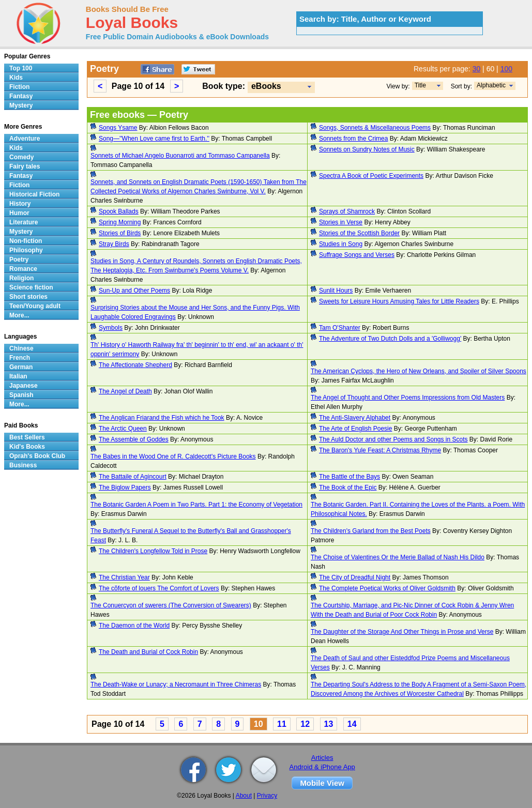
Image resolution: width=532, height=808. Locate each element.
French (20, 358)
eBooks (266, 86)
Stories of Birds (120, 233)
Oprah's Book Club (37, 456)
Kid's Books (27, 447)
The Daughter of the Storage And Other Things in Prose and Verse (402, 632)
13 (329, 724)
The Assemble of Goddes (134, 439)
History (20, 204)
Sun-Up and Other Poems (134, 291)
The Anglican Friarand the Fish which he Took (162, 418)
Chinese (21, 348)
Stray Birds (114, 244)
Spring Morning (120, 222)
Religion (21, 278)
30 (477, 69)
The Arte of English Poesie (355, 429)
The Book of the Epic (348, 487)
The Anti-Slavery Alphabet (355, 418)
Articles (322, 758)
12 (305, 724)
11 (282, 724)
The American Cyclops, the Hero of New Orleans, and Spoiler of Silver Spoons (419, 371)
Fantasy (21, 96)
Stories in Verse (341, 222)
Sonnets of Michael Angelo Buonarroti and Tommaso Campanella (180, 156)
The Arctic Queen (123, 429)
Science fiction (31, 287)
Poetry (19, 260)
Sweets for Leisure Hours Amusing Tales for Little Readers (399, 301)
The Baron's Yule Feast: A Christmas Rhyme (380, 450)
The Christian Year (124, 577)
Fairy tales (25, 166)
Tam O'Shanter (340, 328)
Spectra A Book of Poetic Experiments (371, 176)
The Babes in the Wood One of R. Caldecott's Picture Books (173, 456)
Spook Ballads (119, 211)
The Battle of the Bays (349, 477)
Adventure (25, 139)
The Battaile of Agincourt (133, 477)
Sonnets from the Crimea (353, 139)
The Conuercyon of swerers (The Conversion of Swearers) (171, 605)
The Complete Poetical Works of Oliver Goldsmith (387, 588)
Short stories (28, 297)
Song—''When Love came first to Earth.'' (154, 139)
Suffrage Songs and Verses (357, 255)
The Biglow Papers (125, 487)
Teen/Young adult (35, 306)
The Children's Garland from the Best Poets (371, 531)
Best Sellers (27, 437)
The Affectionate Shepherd (135, 365)
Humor (19, 213)
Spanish (21, 395)
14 (352, 724)
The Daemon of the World (134, 626)
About (244, 796)
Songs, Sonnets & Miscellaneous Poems (375, 128)
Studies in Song (341, 244)
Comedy (21, 157)
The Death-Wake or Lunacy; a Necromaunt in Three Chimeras (176, 684)
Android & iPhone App (322, 767)
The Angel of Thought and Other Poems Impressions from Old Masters (408, 398)
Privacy (267, 796)
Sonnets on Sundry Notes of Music (367, 149)
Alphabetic (491, 85)
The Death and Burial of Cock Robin (148, 652)
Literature (24, 222)
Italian (18, 376)
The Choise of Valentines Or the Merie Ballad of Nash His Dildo (398, 557)
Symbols (111, 328)
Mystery (21, 105)
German (21, 367)
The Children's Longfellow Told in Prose (153, 551)
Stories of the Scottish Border (359, 233)
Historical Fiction (34, 194)
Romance (23, 269)
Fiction (19, 87)
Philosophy (26, 250)
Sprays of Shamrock (347, 211)
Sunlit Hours (336, 291)
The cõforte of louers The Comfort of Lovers (159, 588)
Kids (16, 78)
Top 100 (21, 68)
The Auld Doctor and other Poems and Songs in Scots (393, 439)
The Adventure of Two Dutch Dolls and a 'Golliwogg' (390, 339)
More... (19, 315)
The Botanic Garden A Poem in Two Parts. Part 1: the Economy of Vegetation (196, 505)
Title (420, 85)
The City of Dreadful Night (355, 577)
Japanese (24, 386)
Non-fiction (26, 241)
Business (23, 465)
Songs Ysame (118, 128)
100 (506, 69)
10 (259, 724)
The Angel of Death (125, 391)
